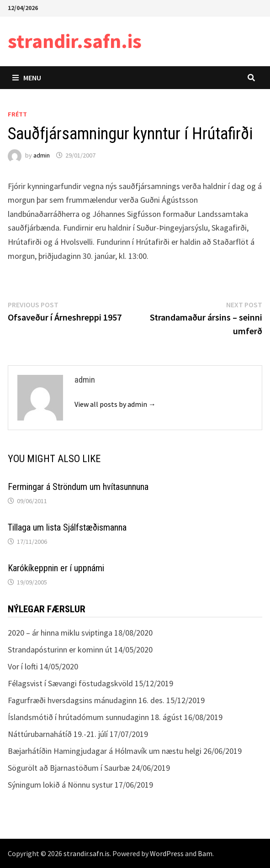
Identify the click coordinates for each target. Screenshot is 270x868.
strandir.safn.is (75, 41)
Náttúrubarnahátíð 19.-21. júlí (58, 734)
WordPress (167, 853)
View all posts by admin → (115, 404)
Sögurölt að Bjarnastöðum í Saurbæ (69, 768)
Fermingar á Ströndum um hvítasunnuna (78, 487)
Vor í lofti (23, 666)
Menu (27, 78)
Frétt (17, 114)
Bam (205, 853)
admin (42, 155)
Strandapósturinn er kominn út (60, 650)
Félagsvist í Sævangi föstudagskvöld (70, 683)
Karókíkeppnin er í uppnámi (56, 568)
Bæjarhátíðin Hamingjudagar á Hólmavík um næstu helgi (105, 751)
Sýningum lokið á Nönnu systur (60, 785)
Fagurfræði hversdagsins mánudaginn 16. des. (86, 700)
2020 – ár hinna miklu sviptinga (60, 633)
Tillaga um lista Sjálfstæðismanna (67, 527)
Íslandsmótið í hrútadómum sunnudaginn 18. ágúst (95, 717)
